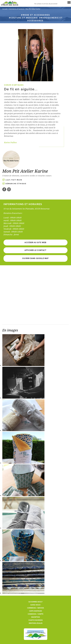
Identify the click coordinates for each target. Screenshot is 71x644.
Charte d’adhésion (35, 620)
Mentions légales (36, 623)
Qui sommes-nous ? (36, 602)
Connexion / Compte (35, 614)
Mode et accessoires (36, 15)
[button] (35, 250)
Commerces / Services (35, 608)
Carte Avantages (35, 611)
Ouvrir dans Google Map (35, 258)
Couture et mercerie (24, 18)
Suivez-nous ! (36, 605)
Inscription (35, 617)
